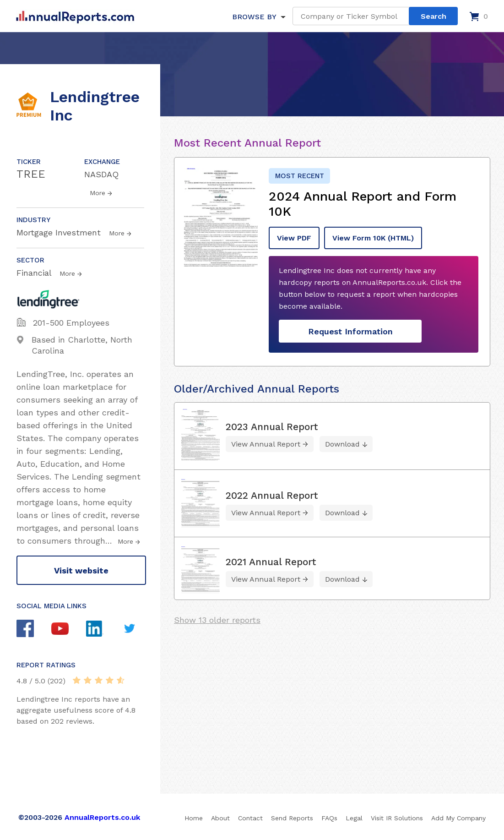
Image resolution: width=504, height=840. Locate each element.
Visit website (81, 570)
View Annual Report (266, 444)
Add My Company (458, 818)
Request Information (350, 331)
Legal (354, 818)
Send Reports (292, 818)
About (220, 818)
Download (342, 444)
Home (194, 818)
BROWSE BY (254, 17)
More (98, 193)
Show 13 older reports (217, 620)
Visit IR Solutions (397, 818)
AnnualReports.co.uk (102, 817)
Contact (250, 818)
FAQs (329, 818)
